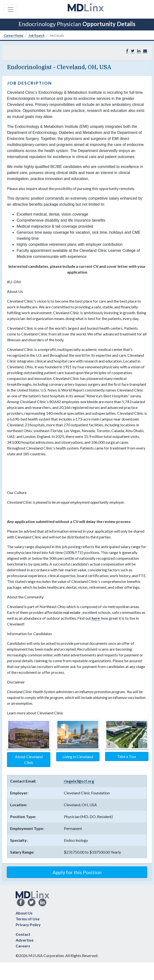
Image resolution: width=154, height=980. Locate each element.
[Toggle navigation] (11, 9)
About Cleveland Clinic (29, 759)
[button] (145, 51)
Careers (23, 946)
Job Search (36, 36)
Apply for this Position (77, 872)
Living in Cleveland (78, 757)
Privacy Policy (28, 925)
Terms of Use (28, 919)
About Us (24, 913)
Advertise (25, 940)
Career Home (14, 36)
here (96, 618)
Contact (23, 934)
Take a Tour (127, 756)
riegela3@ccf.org (79, 781)
